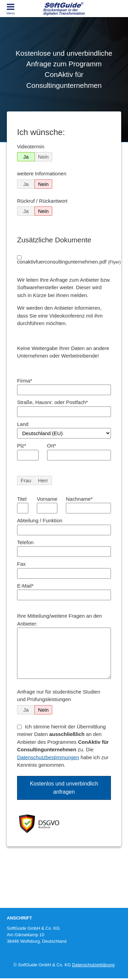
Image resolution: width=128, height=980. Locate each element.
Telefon (25, 542)
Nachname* (79, 499)
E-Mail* (25, 586)
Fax (21, 564)
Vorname (47, 499)
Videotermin (31, 146)
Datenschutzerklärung (93, 965)
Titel (22, 499)
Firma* (25, 381)
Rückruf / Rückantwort (42, 201)
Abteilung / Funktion (40, 520)
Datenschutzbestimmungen (48, 757)
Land (23, 424)
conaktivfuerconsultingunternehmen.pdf (69, 262)
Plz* (22, 446)
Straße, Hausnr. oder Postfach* (53, 402)
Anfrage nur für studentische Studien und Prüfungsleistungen (59, 696)
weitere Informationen (42, 173)
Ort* (52, 446)
